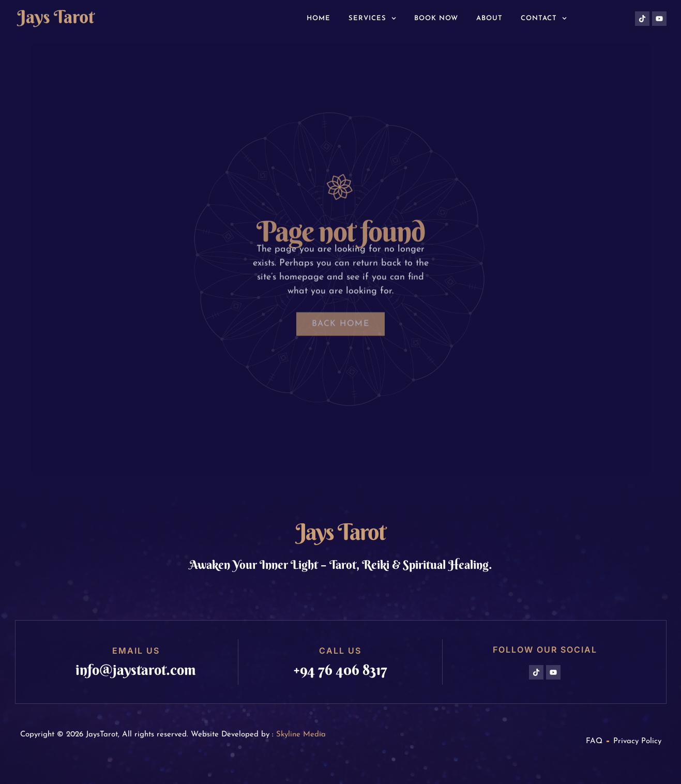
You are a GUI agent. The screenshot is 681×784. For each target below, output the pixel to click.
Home (319, 18)
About (489, 18)
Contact (544, 18)
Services (372, 18)
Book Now (436, 18)
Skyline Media (301, 735)
